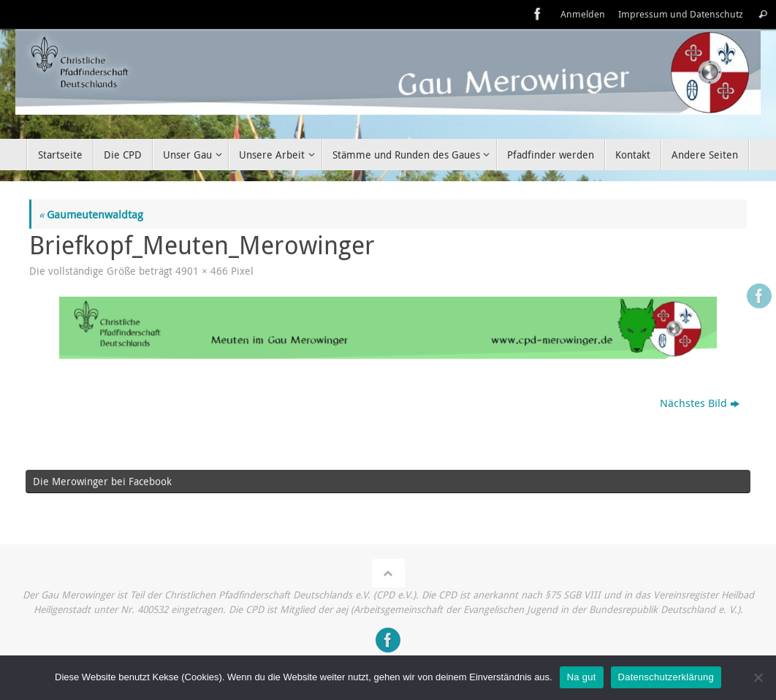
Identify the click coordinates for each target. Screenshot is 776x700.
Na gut (582, 677)
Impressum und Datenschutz (681, 14)
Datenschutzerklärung (666, 677)
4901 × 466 (202, 271)
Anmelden (583, 14)
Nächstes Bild (700, 403)
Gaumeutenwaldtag (91, 214)
